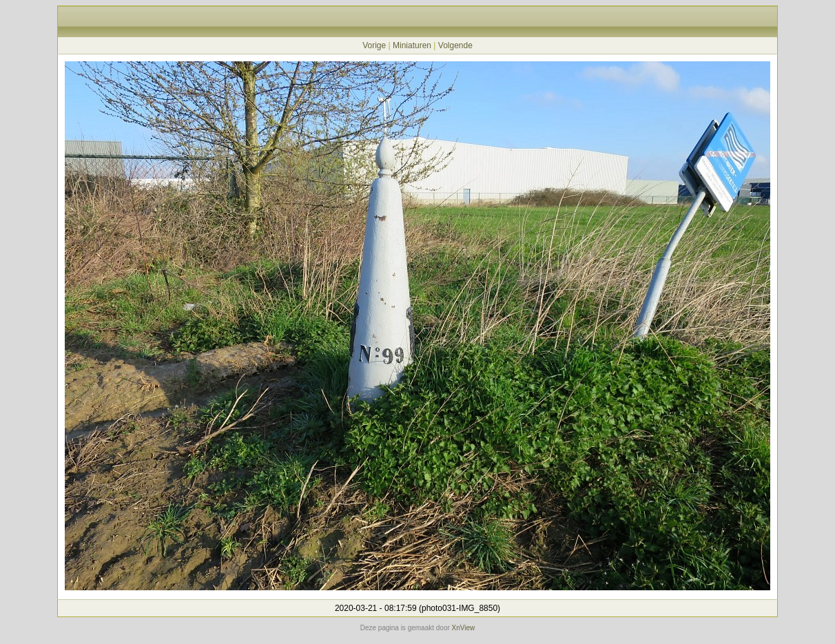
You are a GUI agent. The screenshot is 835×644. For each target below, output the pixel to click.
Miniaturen (412, 45)
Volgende (455, 45)
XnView (464, 628)
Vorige (374, 45)
